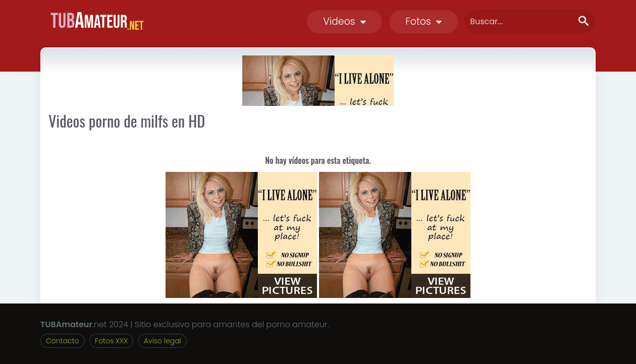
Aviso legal (163, 341)
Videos (344, 21)
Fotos (423, 21)
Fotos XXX (111, 341)
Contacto (63, 341)
